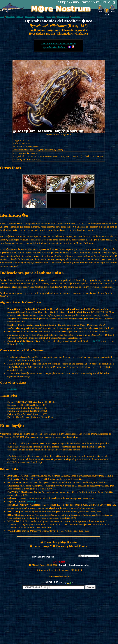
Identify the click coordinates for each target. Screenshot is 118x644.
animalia (20, 17)
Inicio (2, 17)
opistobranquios (63, 17)
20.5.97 (97, 341)
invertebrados (30, 17)
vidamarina (10, 17)
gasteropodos (51, 17)
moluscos (40, 17)
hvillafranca (75, 17)
